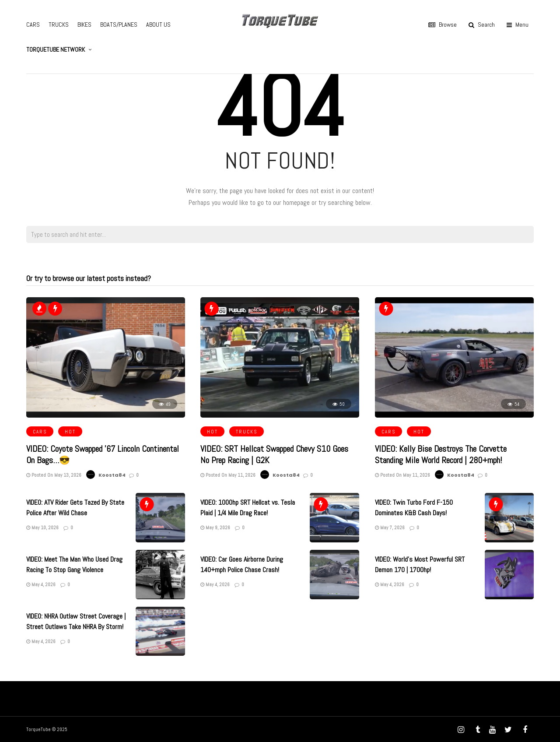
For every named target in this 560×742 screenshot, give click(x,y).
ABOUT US (158, 25)
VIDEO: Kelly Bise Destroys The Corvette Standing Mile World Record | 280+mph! (441, 454)
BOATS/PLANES (119, 25)
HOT (70, 432)
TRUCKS (59, 25)
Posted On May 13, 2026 (54, 475)
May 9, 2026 (215, 527)
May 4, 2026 (41, 584)
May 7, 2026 (390, 527)
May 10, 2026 (42, 527)
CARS (33, 25)
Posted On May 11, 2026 (228, 475)
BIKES (84, 25)
